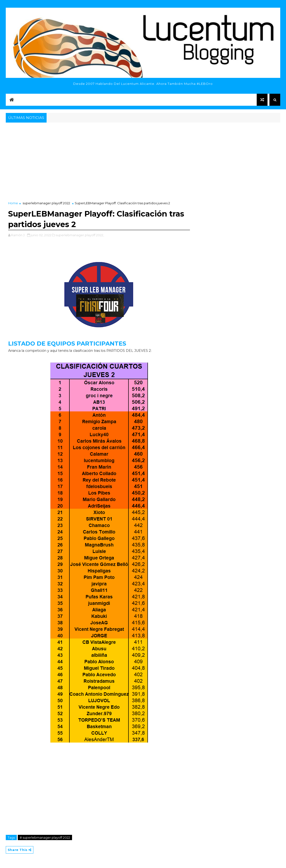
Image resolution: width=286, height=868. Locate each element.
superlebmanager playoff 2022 (46, 203)
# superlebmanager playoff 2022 (45, 837)
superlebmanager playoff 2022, (80, 235)
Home (13, 203)
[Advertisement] (143, 160)
